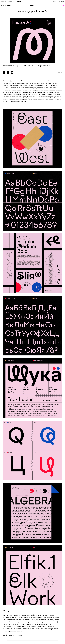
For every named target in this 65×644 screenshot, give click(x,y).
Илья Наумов (7, 615)
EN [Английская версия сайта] (56, 2)
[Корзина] (59, 2)
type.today (6, 6)
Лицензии (10, 2)
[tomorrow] (63, 6)
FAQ (14, 2)
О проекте (4, 2)
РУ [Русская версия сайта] (54, 2)
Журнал (19, 2)
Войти (63, 2)
